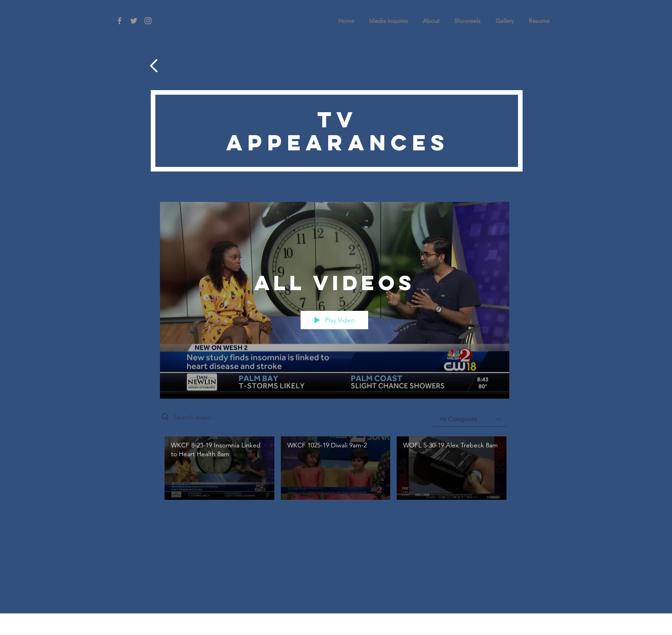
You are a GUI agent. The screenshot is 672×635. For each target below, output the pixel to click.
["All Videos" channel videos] (335, 473)
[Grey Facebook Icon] (120, 21)
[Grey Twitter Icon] (134, 21)
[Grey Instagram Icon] (148, 21)
